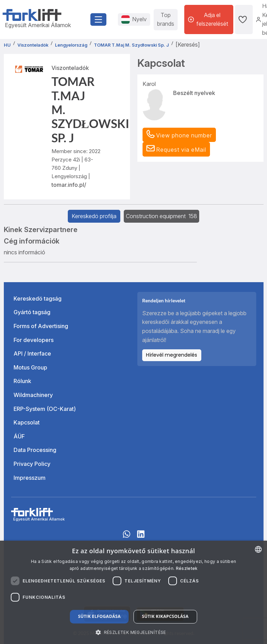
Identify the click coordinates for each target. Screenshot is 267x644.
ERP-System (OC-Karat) (45, 409)
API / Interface (32, 353)
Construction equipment (161, 216)
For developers (34, 340)
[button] (176, 149)
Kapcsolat (27, 422)
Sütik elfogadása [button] (99, 616)
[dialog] (133, 592)
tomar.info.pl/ (69, 185)
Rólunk (22, 381)
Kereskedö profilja (94, 216)
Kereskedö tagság (38, 299)
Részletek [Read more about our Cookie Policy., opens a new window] (187, 568)
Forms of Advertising (41, 326)
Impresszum (30, 478)
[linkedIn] (141, 537)
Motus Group (30, 367)
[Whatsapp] (127, 537)
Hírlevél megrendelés (172, 355)
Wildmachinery (33, 395)
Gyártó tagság (32, 312)
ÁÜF (19, 436)
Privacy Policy (32, 464)
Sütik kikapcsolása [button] (165, 616)
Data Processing (35, 450)
